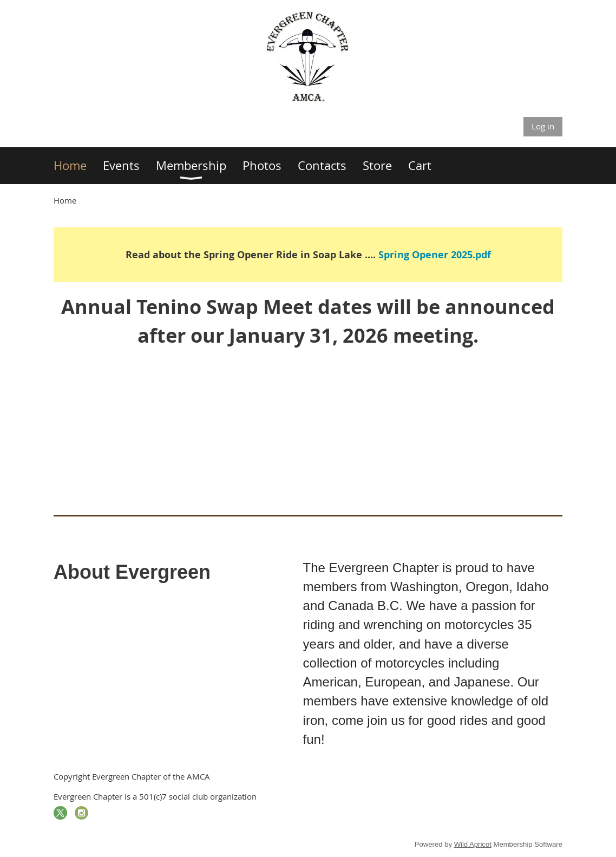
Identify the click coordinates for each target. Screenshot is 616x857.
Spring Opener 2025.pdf (435, 255)
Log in (543, 126)
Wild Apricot (473, 844)
